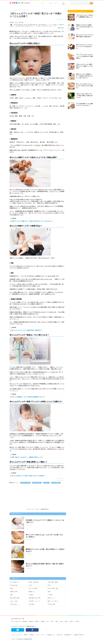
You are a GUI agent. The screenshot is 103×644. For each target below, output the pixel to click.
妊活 (43, 3)
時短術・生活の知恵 (34, 582)
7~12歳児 (77, 621)
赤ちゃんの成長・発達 (53, 588)
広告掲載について (51, 635)
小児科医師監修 (56, 483)
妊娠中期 (37, 621)
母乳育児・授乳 (14, 592)
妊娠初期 (31, 621)
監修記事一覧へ (61, 28)
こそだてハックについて (16, 635)
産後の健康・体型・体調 (35, 598)
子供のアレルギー (25, 483)
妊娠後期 (43, 621)
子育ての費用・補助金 (53, 582)
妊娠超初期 (25, 621)
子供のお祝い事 (14, 585)
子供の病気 (32, 604)
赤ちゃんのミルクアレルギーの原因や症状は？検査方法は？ (27, 330)
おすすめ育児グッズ (15, 582)
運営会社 (26, 635)
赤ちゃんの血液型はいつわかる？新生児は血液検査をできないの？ (29, 397)
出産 (48, 621)
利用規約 (32, 635)
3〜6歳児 (31, 595)
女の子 (31, 585)
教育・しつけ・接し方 (53, 601)
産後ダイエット (51, 598)
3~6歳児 (71, 621)
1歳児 (49, 592)
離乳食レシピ (32, 592)
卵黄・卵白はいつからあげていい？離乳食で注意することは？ (27, 457)
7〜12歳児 (50, 595)
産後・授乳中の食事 (15, 598)
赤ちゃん (46, 483)
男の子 (49, 585)
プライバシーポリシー (40, 635)
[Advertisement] (22, 496)
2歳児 (12, 595)
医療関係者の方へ (68, 635)
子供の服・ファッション (35, 601)
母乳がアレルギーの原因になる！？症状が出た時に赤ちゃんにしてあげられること (32, 221)
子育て (63, 3)
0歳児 (12, 588)
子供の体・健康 (37, 483)
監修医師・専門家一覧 (79, 635)
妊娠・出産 (53, 3)
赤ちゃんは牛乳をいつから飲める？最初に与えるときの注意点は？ (29, 476)
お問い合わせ (60, 635)
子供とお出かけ (14, 604)
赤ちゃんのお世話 (33, 588)
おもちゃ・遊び (14, 601)
